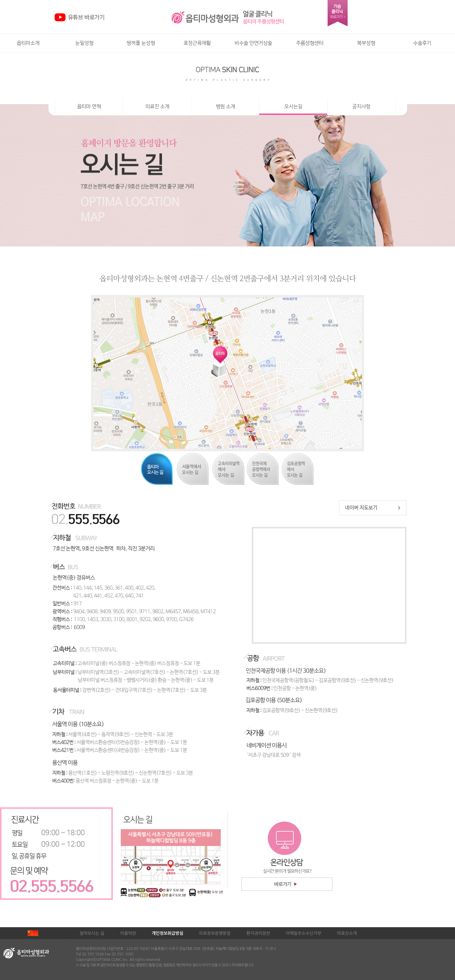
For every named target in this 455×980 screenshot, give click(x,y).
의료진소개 (347, 933)
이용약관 (128, 933)
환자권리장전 (258, 933)
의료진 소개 (157, 107)
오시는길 (293, 107)
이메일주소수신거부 (303, 933)
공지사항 (361, 107)
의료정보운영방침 (215, 933)
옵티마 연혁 (89, 107)
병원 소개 (225, 107)
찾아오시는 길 (92, 933)
